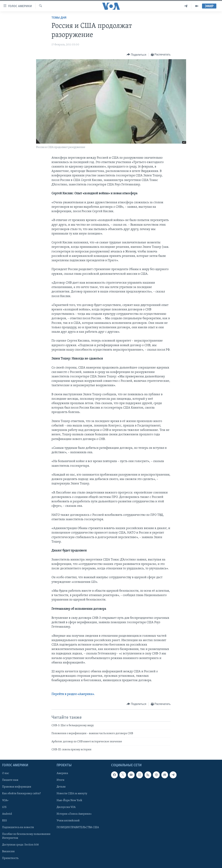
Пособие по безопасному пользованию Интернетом (26, 836)
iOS (4, 807)
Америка (62, 773)
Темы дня (59, 18)
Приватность (10, 858)
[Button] (136, 55)
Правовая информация (17, 787)
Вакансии (8, 851)
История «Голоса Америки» (74, 814)
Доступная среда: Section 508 (20, 845)
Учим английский (68, 820)
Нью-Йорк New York (69, 800)
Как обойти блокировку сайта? (21, 794)
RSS (5, 820)
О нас (6, 773)
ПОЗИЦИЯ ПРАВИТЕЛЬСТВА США (78, 827)
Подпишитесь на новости (18, 827)
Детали (61, 787)
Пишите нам (10, 780)
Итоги (60, 780)
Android (7, 814)
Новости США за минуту (72, 794)
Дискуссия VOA (66, 807)
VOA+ (5, 800)
